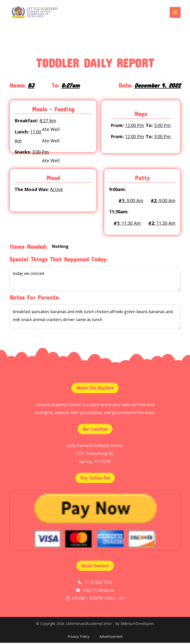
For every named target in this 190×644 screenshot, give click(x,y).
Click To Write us (98, 591)
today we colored (95, 280)
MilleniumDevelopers (137, 625)
